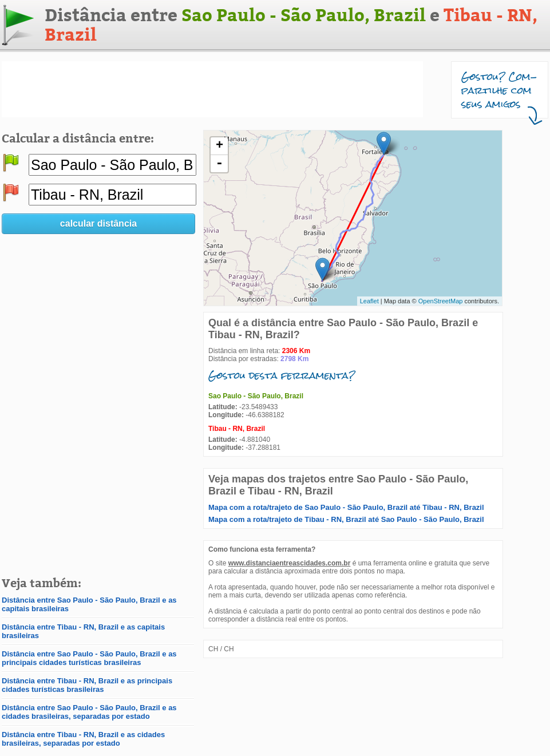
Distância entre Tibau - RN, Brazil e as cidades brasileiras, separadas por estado (83, 739)
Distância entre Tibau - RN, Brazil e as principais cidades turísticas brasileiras (87, 685)
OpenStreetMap (441, 301)
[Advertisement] (212, 89)
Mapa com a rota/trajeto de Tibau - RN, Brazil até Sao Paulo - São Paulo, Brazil (346, 519)
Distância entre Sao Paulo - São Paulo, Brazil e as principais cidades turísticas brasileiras (89, 658)
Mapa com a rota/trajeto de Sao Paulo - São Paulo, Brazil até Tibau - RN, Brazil (346, 507)
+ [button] (219, 146)
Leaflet (369, 301)
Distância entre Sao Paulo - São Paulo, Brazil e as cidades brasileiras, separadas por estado (89, 712)
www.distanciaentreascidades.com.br (290, 563)
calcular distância (98, 223)
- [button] (219, 164)
